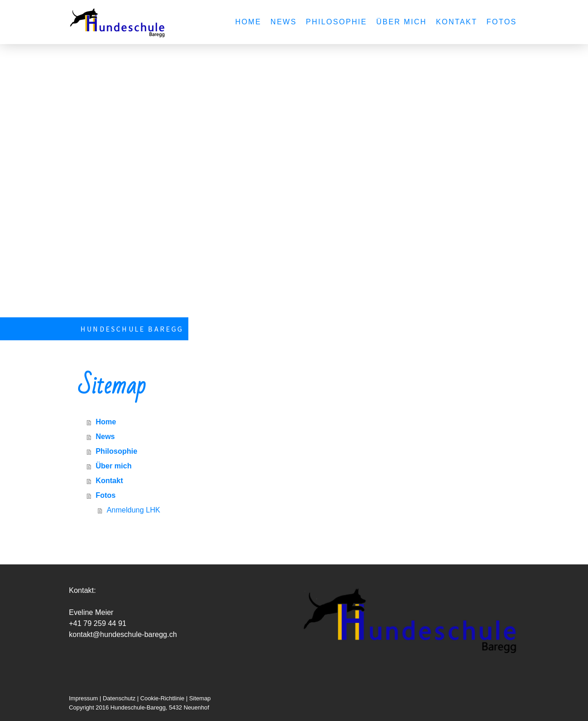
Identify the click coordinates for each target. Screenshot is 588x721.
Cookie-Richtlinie (162, 698)
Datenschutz (119, 698)
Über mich (401, 22)
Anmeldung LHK (133, 510)
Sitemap (200, 698)
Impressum (83, 698)
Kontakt (457, 22)
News (284, 22)
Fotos (502, 22)
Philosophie (336, 22)
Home (248, 22)
